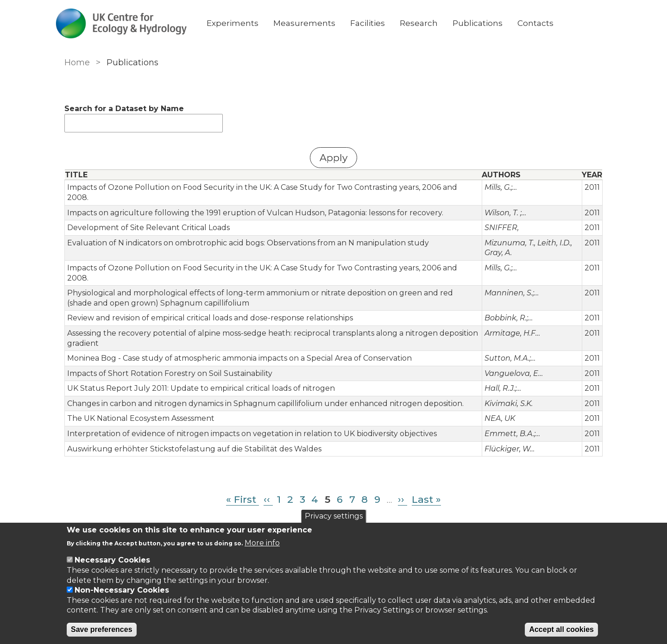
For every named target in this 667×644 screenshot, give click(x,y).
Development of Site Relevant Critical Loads (147, 218)
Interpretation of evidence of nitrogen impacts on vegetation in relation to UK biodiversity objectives (250, 414)
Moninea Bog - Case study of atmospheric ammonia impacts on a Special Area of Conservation (238, 338)
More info (262, 543)
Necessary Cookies (112, 560)
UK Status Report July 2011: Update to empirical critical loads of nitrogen (199, 368)
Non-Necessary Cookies (122, 590)
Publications (489, 23)
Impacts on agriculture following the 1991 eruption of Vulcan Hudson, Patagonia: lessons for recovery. (253, 203)
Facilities (379, 23)
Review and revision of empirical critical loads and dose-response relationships (208, 298)
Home (75, 63)
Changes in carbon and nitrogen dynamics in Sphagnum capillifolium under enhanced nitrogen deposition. (264, 384)
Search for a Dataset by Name (122, 109)
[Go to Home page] (133, 23)
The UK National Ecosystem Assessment (139, 398)
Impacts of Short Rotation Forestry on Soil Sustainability (168, 353)
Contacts (547, 23)
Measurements (316, 23)
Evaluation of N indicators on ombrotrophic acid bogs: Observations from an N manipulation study (246, 233)
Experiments (244, 23)
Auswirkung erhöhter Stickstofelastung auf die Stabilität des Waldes (192, 428)
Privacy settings (334, 516)
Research (430, 23)
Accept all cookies (561, 629)
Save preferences (102, 629)
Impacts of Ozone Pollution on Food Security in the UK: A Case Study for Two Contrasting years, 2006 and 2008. (272, 187)
